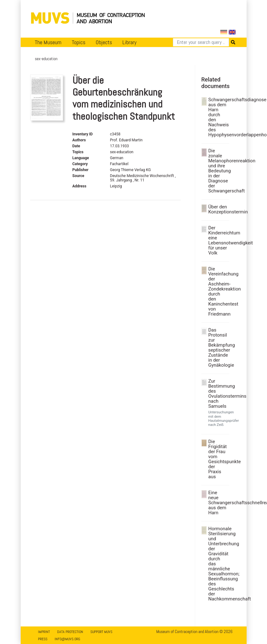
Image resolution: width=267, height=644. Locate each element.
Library (129, 42)
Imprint (44, 632)
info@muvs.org (67, 639)
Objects (104, 42)
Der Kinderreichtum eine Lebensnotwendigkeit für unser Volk (218, 240)
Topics (79, 42)
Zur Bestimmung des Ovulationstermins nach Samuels (218, 394)
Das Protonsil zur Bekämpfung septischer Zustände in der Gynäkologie (218, 348)
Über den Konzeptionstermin (218, 209)
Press (43, 639)
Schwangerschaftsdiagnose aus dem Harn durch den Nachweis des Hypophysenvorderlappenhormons (218, 117)
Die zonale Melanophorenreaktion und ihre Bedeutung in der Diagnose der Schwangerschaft (218, 171)
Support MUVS (101, 632)
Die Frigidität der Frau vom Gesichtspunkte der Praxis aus (218, 459)
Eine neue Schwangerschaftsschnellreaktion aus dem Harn (218, 503)
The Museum (48, 42)
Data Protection (70, 632)
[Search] (201, 42)
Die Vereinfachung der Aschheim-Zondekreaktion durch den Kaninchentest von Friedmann (218, 291)
